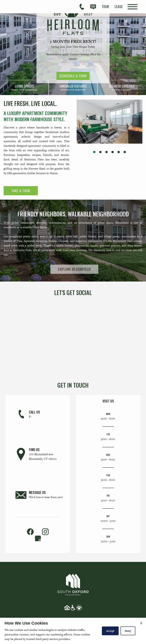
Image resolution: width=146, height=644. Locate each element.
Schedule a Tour (73, 76)
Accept (110, 631)
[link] (24, 88)
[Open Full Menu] (133, 7)
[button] (94, 152)
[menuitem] (105, 6)
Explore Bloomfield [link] (74, 269)
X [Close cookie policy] (141, 623)
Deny (128, 631)
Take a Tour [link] (21, 191)
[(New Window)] (38, 538)
